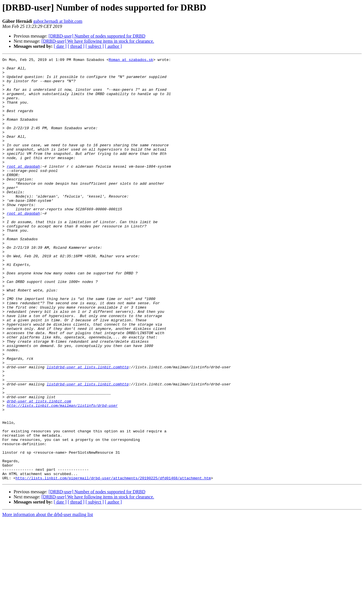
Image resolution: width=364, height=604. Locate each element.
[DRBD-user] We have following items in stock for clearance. (98, 41)
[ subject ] (95, 46)
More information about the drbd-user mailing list (48, 599)
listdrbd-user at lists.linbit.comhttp (88, 429)
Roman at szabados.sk (131, 60)
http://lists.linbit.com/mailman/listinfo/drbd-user (62, 475)
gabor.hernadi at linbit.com (58, 21)
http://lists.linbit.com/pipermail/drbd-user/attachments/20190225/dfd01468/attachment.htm (113, 562)
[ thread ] (76, 46)
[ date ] (60, 46)
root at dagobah (23, 188)
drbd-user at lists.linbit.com (39, 470)
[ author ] (113, 46)
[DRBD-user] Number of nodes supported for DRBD (97, 36)
